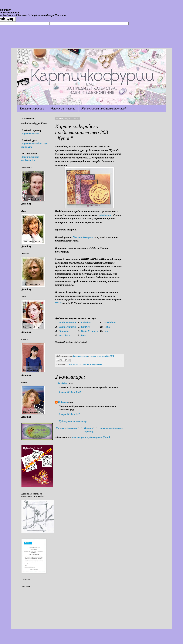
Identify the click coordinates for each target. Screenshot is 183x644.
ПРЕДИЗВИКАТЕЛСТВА (79, 365)
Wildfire (85, 327)
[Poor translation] (11, 19)
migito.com (97, 365)
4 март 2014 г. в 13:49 (70, 392)
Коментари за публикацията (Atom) (91, 437)
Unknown (63, 402)
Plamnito (64, 331)
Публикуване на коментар (73, 421)
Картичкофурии (30, 133)
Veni (107, 331)
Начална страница (32, 108)
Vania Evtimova (67, 322)
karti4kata (110, 322)
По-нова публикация (67, 428)
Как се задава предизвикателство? (104, 108)
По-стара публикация (111, 428)
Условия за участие (63, 108)
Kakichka (86, 322)
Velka (107, 327)
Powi (84, 335)
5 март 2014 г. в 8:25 (70, 414)
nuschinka (64, 335)
